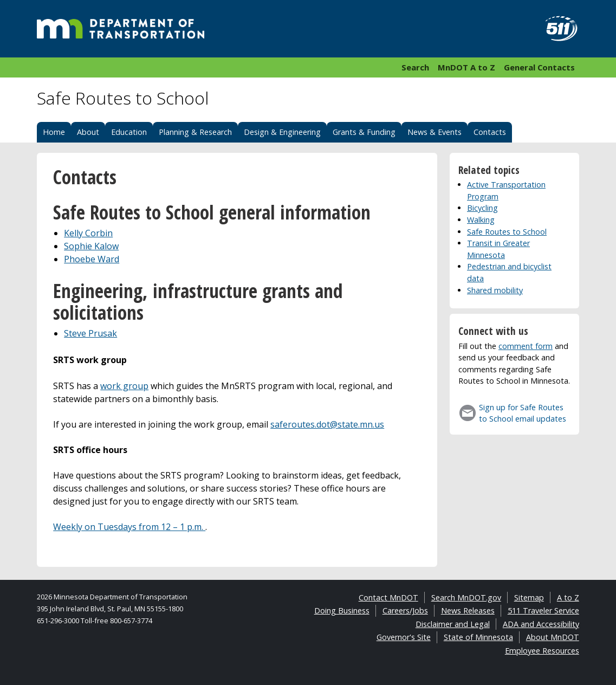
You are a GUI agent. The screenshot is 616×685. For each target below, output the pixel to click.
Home (54, 132)
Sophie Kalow (91, 246)
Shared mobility (495, 290)
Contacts (490, 132)
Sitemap (529, 597)
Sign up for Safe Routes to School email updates (523, 413)
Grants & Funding (364, 132)
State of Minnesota (478, 637)
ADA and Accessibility (541, 624)
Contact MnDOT (388, 597)
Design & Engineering (282, 132)
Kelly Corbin (88, 233)
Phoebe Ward (92, 259)
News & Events (435, 132)
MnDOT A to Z (466, 67)
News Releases (468, 610)
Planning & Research (195, 132)
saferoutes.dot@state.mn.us (327, 424)
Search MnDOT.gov (466, 597)
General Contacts (539, 67)
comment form (526, 346)
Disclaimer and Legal (453, 624)
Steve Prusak (90, 333)
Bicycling (482, 208)
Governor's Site (404, 637)
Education (129, 132)
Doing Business (342, 610)
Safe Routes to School (507, 232)
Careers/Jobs (405, 610)
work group (124, 386)
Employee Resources (542, 651)
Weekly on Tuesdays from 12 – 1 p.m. (129, 527)
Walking (481, 220)
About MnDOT (553, 637)
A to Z (568, 597)
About (88, 132)
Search (415, 67)
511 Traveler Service (543, 610)
